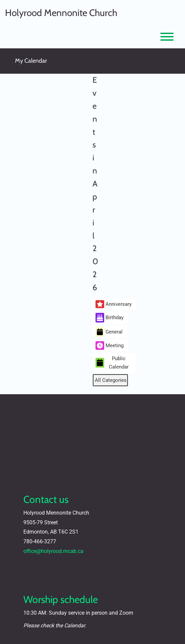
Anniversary (114, 304)
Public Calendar (112, 363)
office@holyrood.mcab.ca (53, 551)
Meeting (110, 346)
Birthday (110, 318)
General (109, 332)
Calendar (74, 625)
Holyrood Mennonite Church (61, 13)
